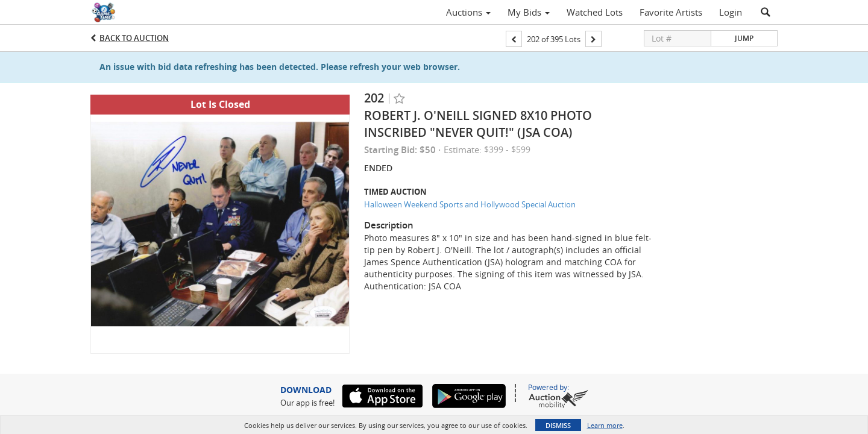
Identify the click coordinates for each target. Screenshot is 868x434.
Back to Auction (134, 38)
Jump (744, 38)
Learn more (605, 425)
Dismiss (558, 425)
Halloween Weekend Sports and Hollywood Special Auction (470, 204)
